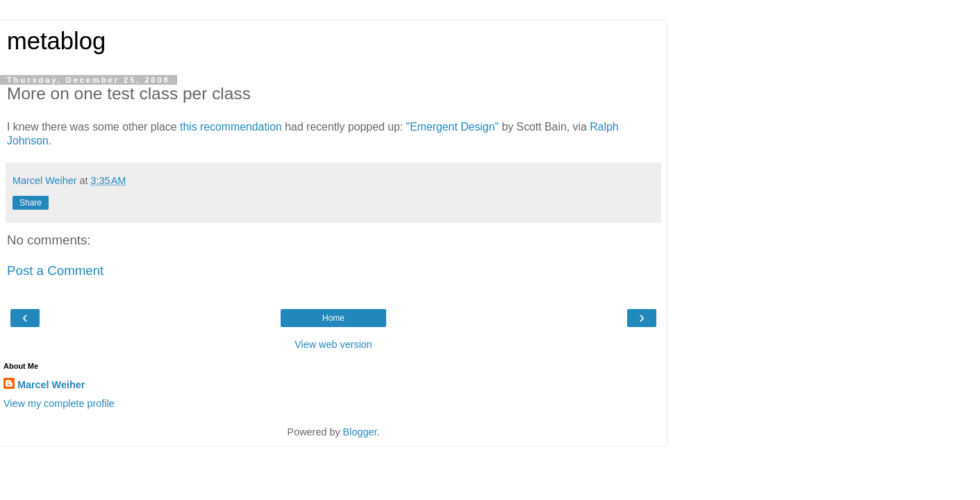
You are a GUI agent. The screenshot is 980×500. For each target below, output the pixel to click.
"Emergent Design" (453, 127)
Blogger (360, 432)
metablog (56, 41)
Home (333, 318)
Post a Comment (55, 270)
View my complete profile (59, 403)
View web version (333, 344)
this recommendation (231, 127)
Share (31, 203)
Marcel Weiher (51, 385)
